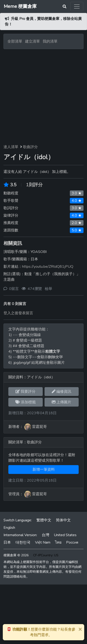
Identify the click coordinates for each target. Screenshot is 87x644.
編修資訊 (61, 392)
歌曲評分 (30, 147)
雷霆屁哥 (39, 427)
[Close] (80, 629)
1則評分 (34, 185)
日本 (7, 542)
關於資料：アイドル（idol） (32, 377)
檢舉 (48, 289)
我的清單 (50, 41)
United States (65, 535)
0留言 (14, 289)
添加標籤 (26, 402)
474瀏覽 (35, 289)
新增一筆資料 (44, 470)
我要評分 (26, 392)
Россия (72, 542)
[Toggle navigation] (77, 6)
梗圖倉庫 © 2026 (16, 555)
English (9, 528)
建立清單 (32, 41)
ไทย (58, 542)
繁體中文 (44, 520)
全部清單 (15, 41)
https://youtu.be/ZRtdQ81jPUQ (48, 267)
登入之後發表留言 (18, 313)
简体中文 (63, 520)
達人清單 (11, 147)
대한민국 (23, 542)
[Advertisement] (43, 95)
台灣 (45, 535)
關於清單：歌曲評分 (25, 442)
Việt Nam (43, 542)
